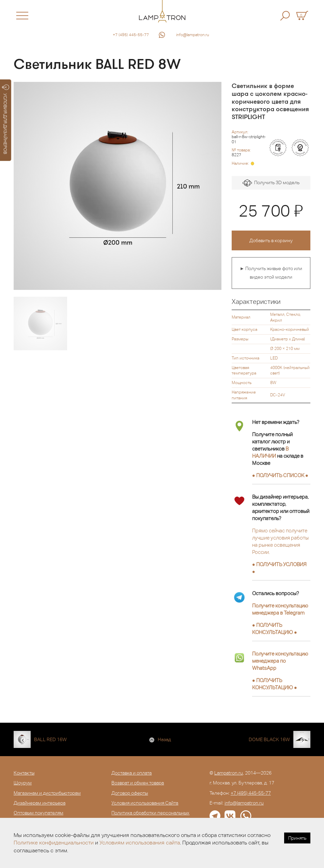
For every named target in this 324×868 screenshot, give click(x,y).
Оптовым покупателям (38, 813)
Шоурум (23, 783)
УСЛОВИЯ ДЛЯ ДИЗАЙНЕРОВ (6, 119)
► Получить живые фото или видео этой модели (271, 273)
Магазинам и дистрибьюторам (47, 793)
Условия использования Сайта (145, 803)
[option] (118, 186)
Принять (297, 838)
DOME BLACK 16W (269, 739)
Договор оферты (130, 793)
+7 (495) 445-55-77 (131, 35)
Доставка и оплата (132, 773)
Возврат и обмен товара (138, 783)
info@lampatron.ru (193, 35)
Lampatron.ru (229, 773)
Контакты (24, 773)
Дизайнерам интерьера (40, 803)
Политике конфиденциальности (54, 843)
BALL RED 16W (50, 739)
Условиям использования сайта (140, 843)
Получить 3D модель (271, 183)
